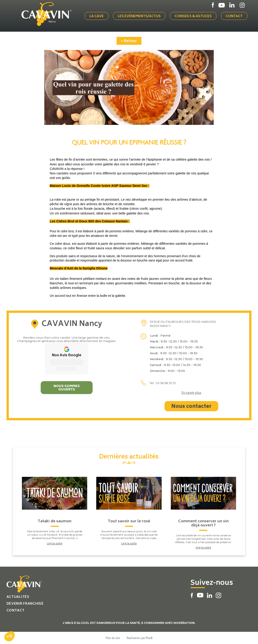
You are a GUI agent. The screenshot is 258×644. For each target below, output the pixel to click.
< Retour (129, 41)
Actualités (18, 597)
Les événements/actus (139, 16)
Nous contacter (191, 407)
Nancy (52, 22)
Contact (234, 16)
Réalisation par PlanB (140, 638)
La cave (97, 16)
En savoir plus (191, 393)
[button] (9, 636)
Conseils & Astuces (193, 16)
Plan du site (113, 638)
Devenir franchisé (25, 604)
